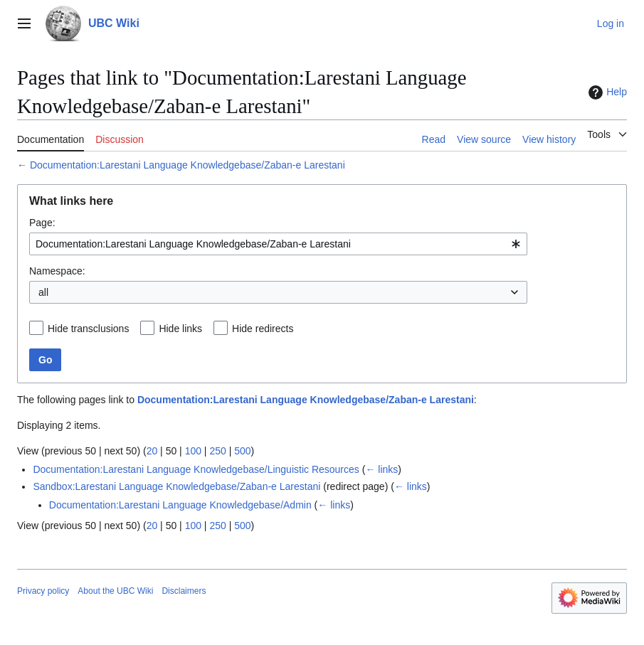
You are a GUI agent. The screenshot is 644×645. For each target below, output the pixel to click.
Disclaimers (184, 591)
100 (193, 451)
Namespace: (57, 271)
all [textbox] (43, 292)
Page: (42, 223)
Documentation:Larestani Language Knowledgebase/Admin (180, 505)
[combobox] (278, 244)
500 (242, 451)
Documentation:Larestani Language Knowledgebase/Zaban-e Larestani (188, 165)
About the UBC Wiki (115, 591)
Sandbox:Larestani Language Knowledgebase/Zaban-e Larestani (176, 486)
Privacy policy (43, 591)
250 (217, 451)
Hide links (180, 329)
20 (152, 451)
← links (381, 469)
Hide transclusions (88, 329)
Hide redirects (263, 329)
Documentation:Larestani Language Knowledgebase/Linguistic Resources (196, 469)
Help (606, 92)
